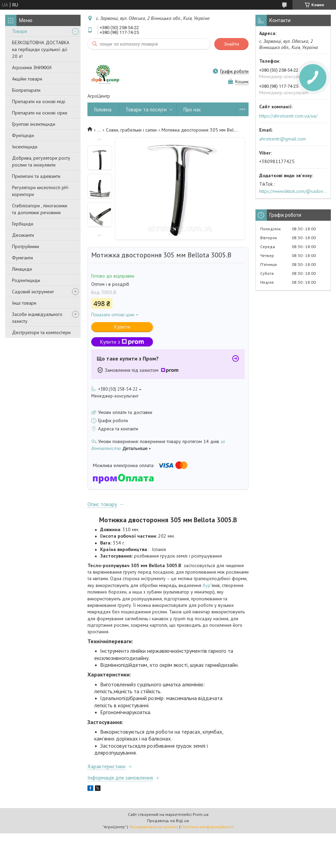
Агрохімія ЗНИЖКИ (32, 68)
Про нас (192, 109)
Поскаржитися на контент (154, 827)
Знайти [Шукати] (231, 44)
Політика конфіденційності (207, 827)
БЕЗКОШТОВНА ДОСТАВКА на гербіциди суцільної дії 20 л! (41, 49)
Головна (103, 109)
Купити (122, 327)
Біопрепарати (26, 90)
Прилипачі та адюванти (36, 176)
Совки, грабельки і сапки (131, 130)
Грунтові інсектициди (34, 124)
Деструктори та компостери (41, 332)
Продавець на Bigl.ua (168, 821)
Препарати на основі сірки (40, 113)
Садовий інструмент (33, 292)
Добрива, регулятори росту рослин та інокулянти (41, 161)
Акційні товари (27, 79)
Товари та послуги (146, 109)
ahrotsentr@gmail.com (283, 139)
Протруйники (26, 246)
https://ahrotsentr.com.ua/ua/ (288, 116)
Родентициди (26, 280)
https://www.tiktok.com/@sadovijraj (293, 191)
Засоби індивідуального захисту (37, 318)
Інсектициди (25, 147)
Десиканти (23, 235)
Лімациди (22, 269)
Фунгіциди (23, 135)
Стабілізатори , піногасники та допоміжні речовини (40, 209)
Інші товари (24, 303)
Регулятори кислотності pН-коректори (41, 191)
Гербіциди (23, 224)
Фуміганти (22, 258)
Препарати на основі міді (39, 101)
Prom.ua (201, 814)
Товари (20, 31)
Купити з (122, 342)
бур (207, 585)
